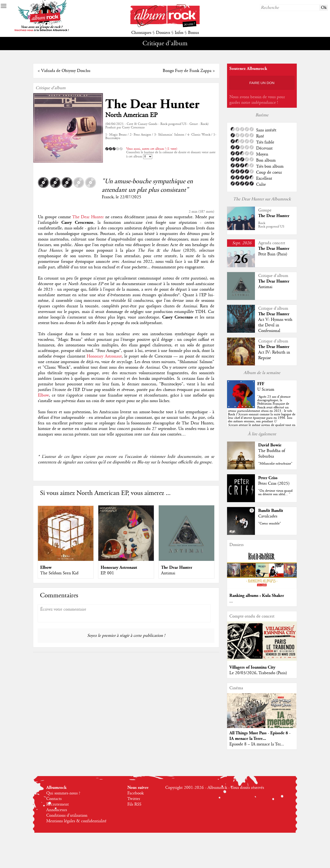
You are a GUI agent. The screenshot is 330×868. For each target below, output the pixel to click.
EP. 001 (107, 573)
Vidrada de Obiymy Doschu (66, 71)
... (231, 601)
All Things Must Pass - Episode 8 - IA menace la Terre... (260, 736)
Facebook (135, 793)
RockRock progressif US (271, 225)
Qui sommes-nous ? (63, 793)
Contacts (54, 799)
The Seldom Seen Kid (59, 573)
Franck (108, 197)
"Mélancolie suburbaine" (275, 464)
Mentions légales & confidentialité (76, 821)
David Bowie (270, 445)
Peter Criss (268, 478)
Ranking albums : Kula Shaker (257, 596)
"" (262, 414)
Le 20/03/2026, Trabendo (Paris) (258, 673)
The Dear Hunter (152, 104)
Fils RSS (134, 804)
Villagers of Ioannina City (252, 667)
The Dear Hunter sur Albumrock (262, 199)
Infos (179, 33)
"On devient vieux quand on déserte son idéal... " (275, 493)
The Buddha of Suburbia (272, 454)
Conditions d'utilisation (67, 816)
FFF (261, 384)
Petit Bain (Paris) (273, 254)
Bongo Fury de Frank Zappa (187, 71)
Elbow (43, 395)
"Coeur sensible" (270, 523)
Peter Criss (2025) (274, 484)
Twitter (134, 799)
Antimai (168, 573)
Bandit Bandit (271, 511)
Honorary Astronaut (104, 356)
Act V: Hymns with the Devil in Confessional (275, 325)
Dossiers (163, 33)
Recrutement (58, 804)
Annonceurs (57, 810)
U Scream (266, 390)
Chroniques (141, 33)
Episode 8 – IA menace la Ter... (257, 744)
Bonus (193, 33)
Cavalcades (268, 516)
